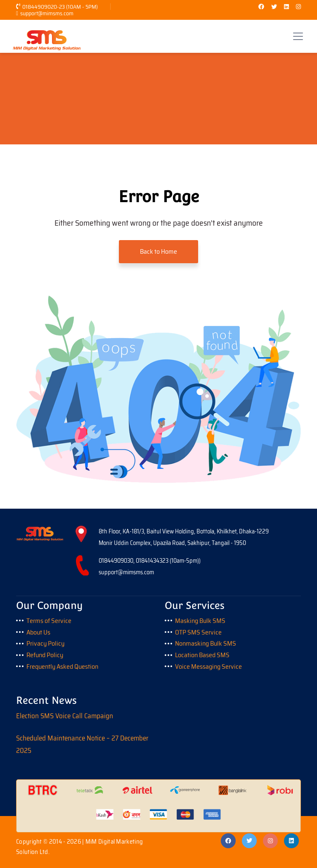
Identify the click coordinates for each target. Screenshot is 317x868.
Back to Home (158, 251)
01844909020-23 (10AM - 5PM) (57, 7)
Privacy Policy (45, 643)
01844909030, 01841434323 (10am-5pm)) (150, 561)
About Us (38, 632)
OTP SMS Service (198, 632)
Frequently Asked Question (62, 666)
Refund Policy (45, 655)
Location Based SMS (202, 655)
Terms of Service (49, 621)
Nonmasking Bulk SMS (206, 643)
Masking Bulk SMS (200, 621)
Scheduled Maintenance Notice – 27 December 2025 (82, 744)
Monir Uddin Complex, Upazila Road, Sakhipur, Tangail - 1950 (172, 543)
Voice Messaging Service (208, 666)
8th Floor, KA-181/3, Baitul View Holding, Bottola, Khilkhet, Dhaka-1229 (184, 531)
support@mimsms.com (45, 13)
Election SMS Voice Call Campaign (65, 716)
